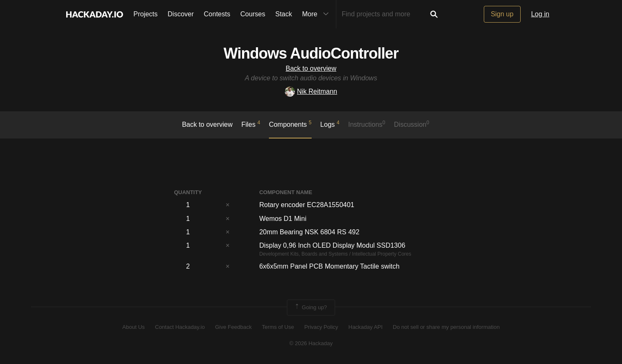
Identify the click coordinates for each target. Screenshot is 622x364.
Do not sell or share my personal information (446, 327)
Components (290, 124)
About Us (133, 327)
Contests (217, 14)
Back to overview (311, 68)
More (317, 14)
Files (251, 124)
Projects (146, 14)
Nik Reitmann (311, 91)
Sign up (502, 14)
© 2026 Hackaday (311, 343)
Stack (284, 14)
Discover (181, 14)
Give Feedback (233, 327)
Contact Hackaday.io (180, 327)
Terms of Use (278, 327)
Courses (253, 14)
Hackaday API (366, 327)
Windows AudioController (311, 53)
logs (330, 124)
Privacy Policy (321, 327)
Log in (540, 14)
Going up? (310, 308)
